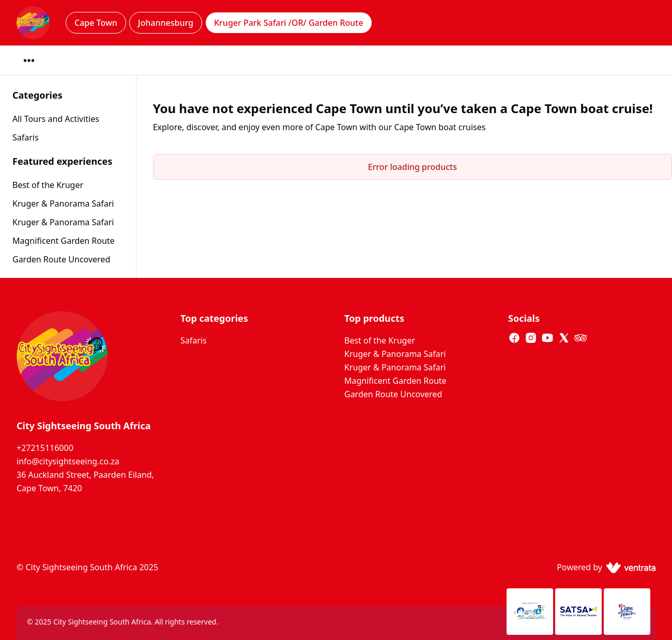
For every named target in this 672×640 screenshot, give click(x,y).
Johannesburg (166, 23)
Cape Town (96, 23)
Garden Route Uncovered (61, 259)
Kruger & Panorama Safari (63, 204)
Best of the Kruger (48, 185)
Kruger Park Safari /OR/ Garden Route (289, 23)
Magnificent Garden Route (64, 241)
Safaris (194, 340)
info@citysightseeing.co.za (68, 461)
